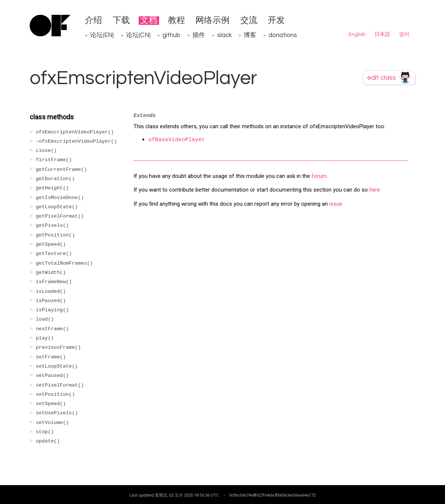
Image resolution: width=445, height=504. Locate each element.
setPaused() (52, 376)
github (171, 35)
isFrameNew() (54, 282)
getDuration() (55, 179)
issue (336, 204)
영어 (404, 34)
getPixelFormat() (60, 216)
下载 (121, 21)
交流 (249, 21)
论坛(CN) (138, 35)
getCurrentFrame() (62, 170)
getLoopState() (57, 207)
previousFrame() (59, 347)
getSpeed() (51, 244)
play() (45, 338)
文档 (149, 21)
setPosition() (55, 394)
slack (225, 35)
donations (283, 35)
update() (48, 441)
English (357, 34)
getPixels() (52, 226)
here (375, 190)
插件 (199, 35)
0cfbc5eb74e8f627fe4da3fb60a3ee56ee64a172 (272, 495)
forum (319, 176)
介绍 (93, 21)
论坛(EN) (102, 35)
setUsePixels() (57, 413)
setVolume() (52, 423)
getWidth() (51, 273)
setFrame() (51, 357)
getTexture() (54, 254)
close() (47, 151)
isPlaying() (52, 310)
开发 (276, 21)
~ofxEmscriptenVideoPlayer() (77, 141)
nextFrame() (52, 329)
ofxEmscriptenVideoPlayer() (75, 132)
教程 (177, 21)
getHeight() (52, 188)
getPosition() (55, 235)
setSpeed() (51, 404)
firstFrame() (54, 160)
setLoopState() (57, 366)
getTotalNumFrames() (65, 263)
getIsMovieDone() (60, 198)
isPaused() (51, 301)
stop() (45, 432)
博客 (250, 35)
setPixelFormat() (60, 385)
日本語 (382, 34)
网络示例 (212, 21)
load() (45, 319)
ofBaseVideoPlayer (177, 140)
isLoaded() (51, 291)
